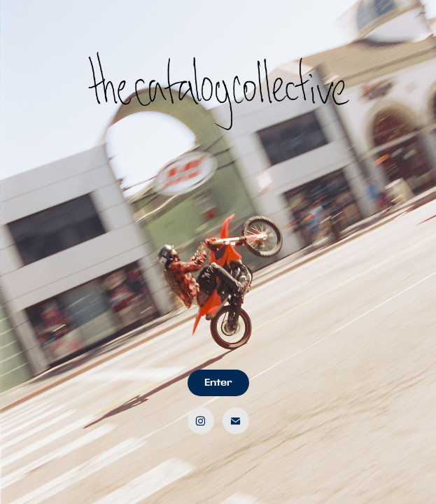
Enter (218, 383)
